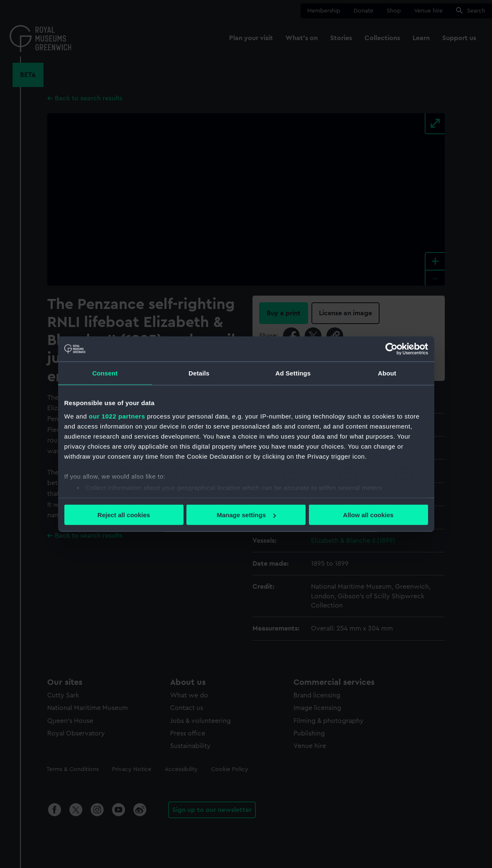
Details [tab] (199, 373)
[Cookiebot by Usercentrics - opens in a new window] (391, 349)
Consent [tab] (105, 373)
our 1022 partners (117, 416)
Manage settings (246, 515)
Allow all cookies (368, 515)
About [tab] (387, 373)
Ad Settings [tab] (293, 373)
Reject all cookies (124, 515)
